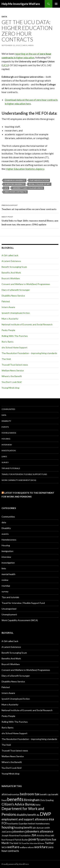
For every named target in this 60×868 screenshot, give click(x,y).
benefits (15, 799)
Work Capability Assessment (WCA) (19, 480)
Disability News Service (13, 296)
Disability (6, 421)
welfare (13, 847)
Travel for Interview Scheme (33, 843)
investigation (9, 451)
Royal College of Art (40, 184)
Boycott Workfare (11, 278)
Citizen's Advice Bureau (18, 804)
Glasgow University (14, 184)
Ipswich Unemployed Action (16, 313)
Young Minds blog (10, 388)
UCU (5, 65)
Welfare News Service (13, 370)
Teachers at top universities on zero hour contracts (30, 207)
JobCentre (7, 832)
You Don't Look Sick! (12, 382)
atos (4, 794)
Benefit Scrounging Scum (14, 267)
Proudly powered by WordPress (15, 864)
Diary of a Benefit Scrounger (16, 290)
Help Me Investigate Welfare (21, 4)
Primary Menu (56, 4)
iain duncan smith (41, 828)
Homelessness (9, 433)
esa (51, 819)
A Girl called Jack (10, 255)
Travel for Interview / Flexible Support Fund (24, 474)
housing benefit (23, 827)
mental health (8, 574)
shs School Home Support (14, 347)
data (4, 17)
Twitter (49, 843)
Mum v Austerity (10, 319)
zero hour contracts (15, 192)
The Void (6, 359)
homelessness (43, 823)
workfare (41, 847)
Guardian (23, 823)
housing (8, 827)
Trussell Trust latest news (15, 365)
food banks (13, 823)
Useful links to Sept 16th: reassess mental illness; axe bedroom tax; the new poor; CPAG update (30, 220)
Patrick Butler (21, 840)
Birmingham (32, 800)
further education (39, 180)
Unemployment (9, 614)
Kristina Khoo (44, 835)
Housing (6, 439)
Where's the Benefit (12, 376)
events (5, 427)
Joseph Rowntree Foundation (16, 835)
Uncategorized (9, 609)
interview (7, 445)
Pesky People (8, 330)
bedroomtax (13, 794)
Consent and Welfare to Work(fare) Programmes (26, 284)
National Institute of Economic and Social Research (27, 324)
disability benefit (26, 815)
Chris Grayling (47, 800)
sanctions (46, 839)
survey (5, 462)
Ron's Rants (8, 342)
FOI (4, 823)
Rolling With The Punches (15, 336)
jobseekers (19, 831)
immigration (7, 551)
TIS (20, 843)
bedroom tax (30, 794)
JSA (34, 835)
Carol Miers (27, 45)
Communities (8, 409)
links (4, 456)
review (5, 580)
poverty (34, 839)
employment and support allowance (25, 819)
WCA (4, 847)
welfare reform (27, 847)
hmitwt (32, 823)
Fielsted (6, 301)
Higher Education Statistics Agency (25, 169)
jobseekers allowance (39, 831)
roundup (6, 586)
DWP (45, 814)
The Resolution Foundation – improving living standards (29, 353)
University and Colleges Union (28, 188)
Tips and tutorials (11, 468)
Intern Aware (8, 307)
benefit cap (45, 794)
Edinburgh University (15, 180)
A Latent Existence (11, 261)
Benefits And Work (11, 273)
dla (38, 815)
